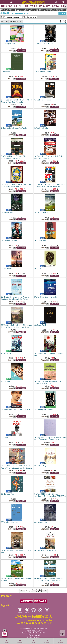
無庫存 (10, 51)
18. (38, 269)
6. (43, 100)
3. (6, 72)
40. (50, 581)
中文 (16, 6)
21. (17, 327)
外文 (21, 6)
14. (41, 213)
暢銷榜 (4, 6)
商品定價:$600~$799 (28, 17)
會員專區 (60, 641)
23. (7, 353)
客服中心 (20, 641)
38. (45, 550)
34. (50, 496)
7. (14, 128)
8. (41, 128)
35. (9, 522)
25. (6, 381)
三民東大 (34, 6)
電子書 (42, 6)
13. (7, 213)
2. (44, 44)
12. (50, 186)
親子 (48, 6)
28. (45, 410)
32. (40, 466)
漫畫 (63, 6)
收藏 (33, 641)
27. (17, 410)
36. (41, 522)
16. (40, 241)
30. (50, 440)
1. (8, 44)
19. (16, 299)
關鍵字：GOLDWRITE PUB (10, 17)
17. (6, 269)
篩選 (62, 13)
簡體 (26, 6)
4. (43, 72)
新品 (10, 6)
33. (8, 494)
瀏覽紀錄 (47, 641)
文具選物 (55, 6)
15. (9, 241)
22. (41, 325)
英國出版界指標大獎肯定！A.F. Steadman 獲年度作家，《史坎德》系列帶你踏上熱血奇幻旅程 (39, 10)
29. (4, 438)
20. (46, 297)
